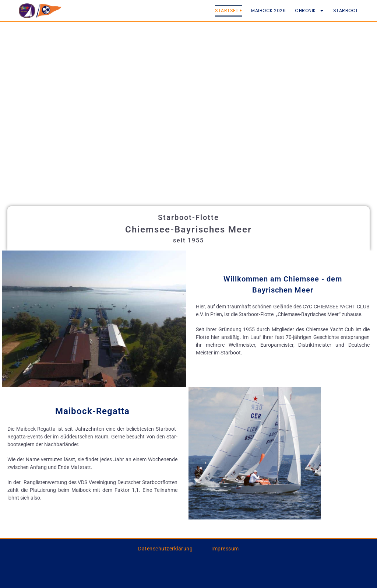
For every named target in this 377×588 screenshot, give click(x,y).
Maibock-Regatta (92, 411)
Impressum (225, 549)
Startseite (228, 10)
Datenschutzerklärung (165, 549)
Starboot (346, 10)
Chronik (309, 11)
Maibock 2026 (268, 10)
